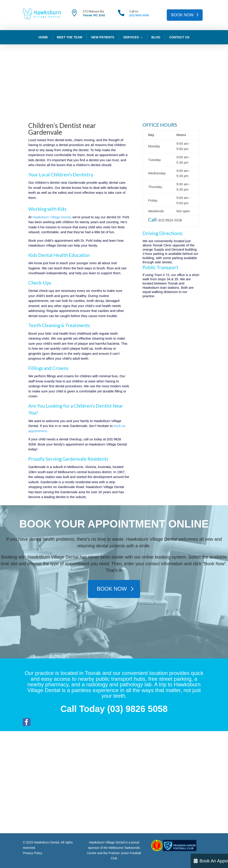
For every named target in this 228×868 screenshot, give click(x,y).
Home (43, 37)
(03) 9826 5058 (139, 15)
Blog (156, 37)
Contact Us (179, 37)
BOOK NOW (182, 15)
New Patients (103, 37)
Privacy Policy (32, 853)
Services (131, 37)
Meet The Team (69, 37)
